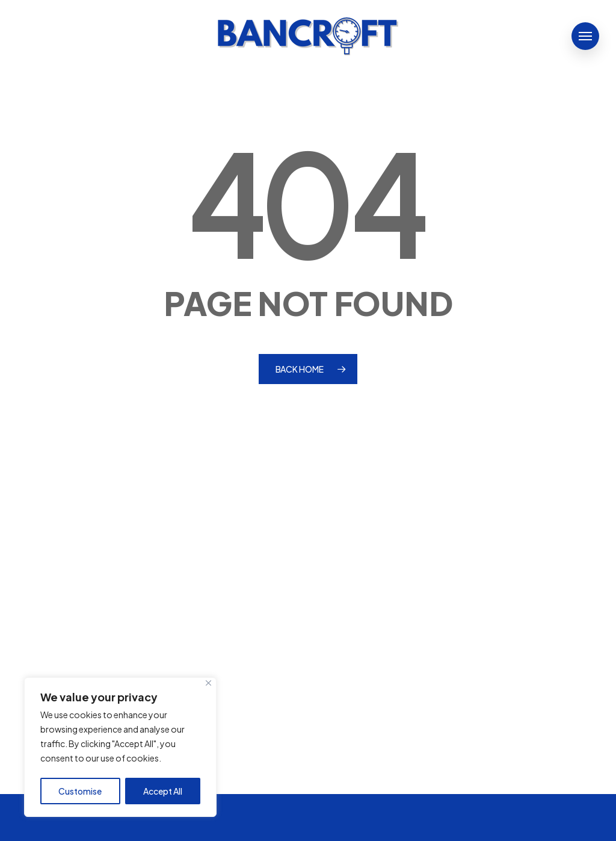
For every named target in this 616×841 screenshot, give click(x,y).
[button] (585, 36)
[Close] (208, 683)
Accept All (163, 791)
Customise (80, 791)
